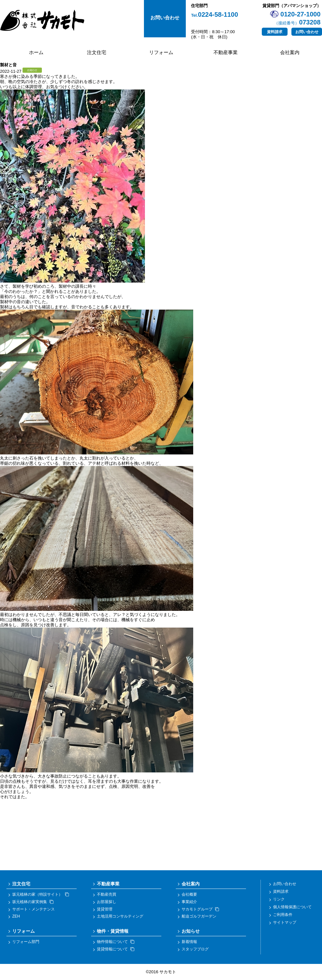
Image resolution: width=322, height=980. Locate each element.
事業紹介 (189, 902)
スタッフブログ (195, 949)
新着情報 (189, 942)
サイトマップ (285, 922)
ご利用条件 (283, 915)
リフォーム (161, 52)
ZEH (16, 916)
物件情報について (116, 942)
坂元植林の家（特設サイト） (41, 894)
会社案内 (290, 52)
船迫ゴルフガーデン (199, 916)
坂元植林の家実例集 (33, 902)
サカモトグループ (200, 909)
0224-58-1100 (214, 14)
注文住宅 (97, 52)
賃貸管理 (105, 909)
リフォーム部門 (26, 942)
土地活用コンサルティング (120, 916)
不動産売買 (107, 894)
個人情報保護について (292, 907)
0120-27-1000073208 (297, 18)
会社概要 (189, 894)
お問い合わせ (307, 32)
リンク (279, 899)
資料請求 (275, 32)
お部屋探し (107, 902)
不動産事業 (226, 52)
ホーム (36, 52)
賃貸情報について (116, 949)
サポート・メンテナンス (33, 909)
